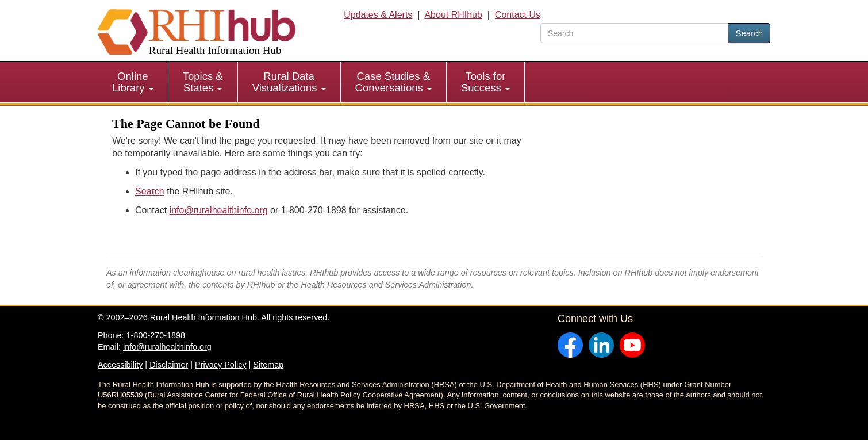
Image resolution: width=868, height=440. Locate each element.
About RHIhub (453, 15)
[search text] (634, 33)
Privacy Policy (221, 365)
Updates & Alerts (378, 15)
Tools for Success (485, 82)
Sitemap (268, 365)
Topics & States (203, 82)
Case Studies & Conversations (393, 82)
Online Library (133, 82)
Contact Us (518, 15)
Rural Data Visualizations (289, 82)
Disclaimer (169, 365)
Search (749, 33)
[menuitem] (133, 82)
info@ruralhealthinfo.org (219, 210)
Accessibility (120, 365)
